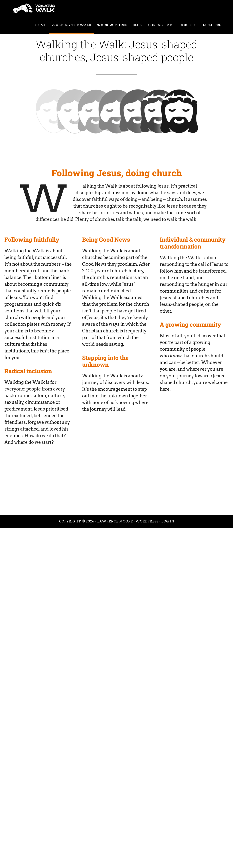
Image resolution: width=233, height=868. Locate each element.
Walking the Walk (50, 8)
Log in (168, 521)
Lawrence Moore (115, 521)
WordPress (147, 521)
